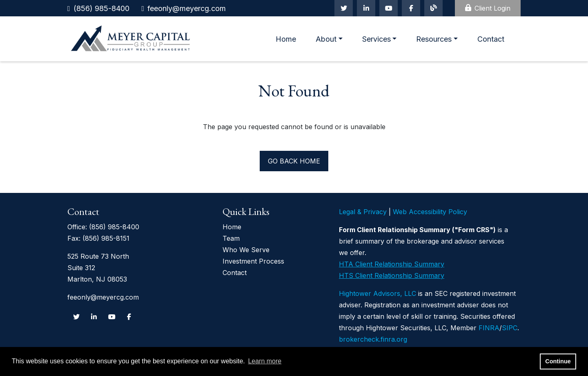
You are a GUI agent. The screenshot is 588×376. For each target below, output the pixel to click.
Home (286, 39)
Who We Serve (246, 250)
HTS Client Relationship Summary (392, 275)
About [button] (326, 39)
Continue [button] (558, 361)
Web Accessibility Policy (430, 212)
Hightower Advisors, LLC (378, 293)
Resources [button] (434, 39)
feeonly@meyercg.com (187, 8)
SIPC (510, 328)
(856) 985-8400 (101, 8)
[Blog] (433, 8)
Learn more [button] (265, 361)
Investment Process (253, 261)
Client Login (488, 8)
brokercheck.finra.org (373, 339)
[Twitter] (344, 8)
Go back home (294, 161)
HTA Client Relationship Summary (392, 264)
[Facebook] (411, 8)
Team (231, 238)
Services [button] (376, 39)
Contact (491, 39)
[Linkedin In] (366, 8)
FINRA (489, 328)
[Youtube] (389, 8)
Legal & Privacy (363, 212)
